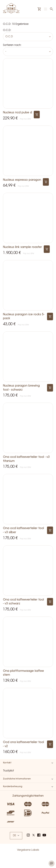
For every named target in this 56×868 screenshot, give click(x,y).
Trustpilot (9, 771)
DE (16, 836)
